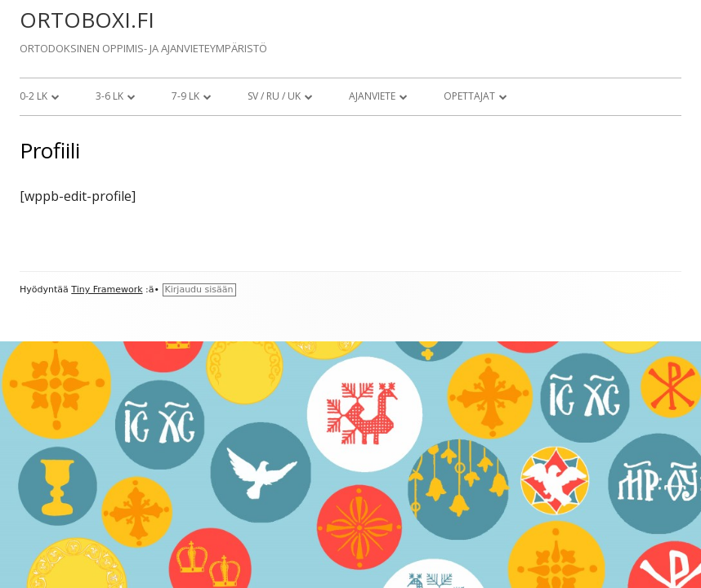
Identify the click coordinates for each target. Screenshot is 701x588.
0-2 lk (33, 96)
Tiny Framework (107, 290)
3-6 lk (109, 96)
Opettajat (469, 96)
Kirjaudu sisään (199, 290)
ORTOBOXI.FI (87, 20)
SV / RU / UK (274, 96)
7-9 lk (185, 96)
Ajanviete (372, 96)
